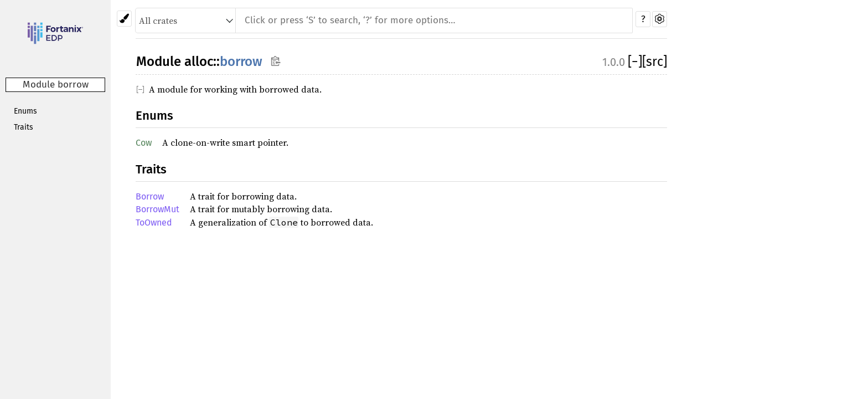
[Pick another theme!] (124, 19)
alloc (199, 62)
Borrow (150, 196)
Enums (25, 111)
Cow (144, 143)
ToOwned (154, 222)
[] (635, 62)
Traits (24, 127)
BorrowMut (157, 209)
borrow (241, 62)
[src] (655, 62)
